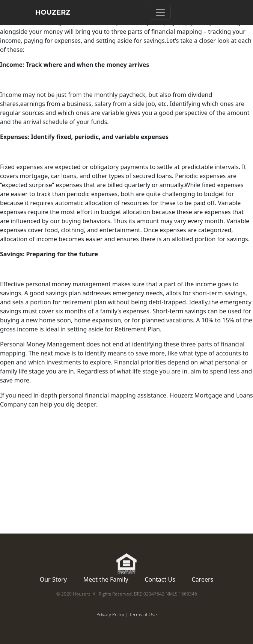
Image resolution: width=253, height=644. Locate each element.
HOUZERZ (53, 12)
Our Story (53, 579)
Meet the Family (106, 579)
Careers (203, 579)
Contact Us (160, 579)
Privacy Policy (110, 615)
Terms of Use (143, 615)
